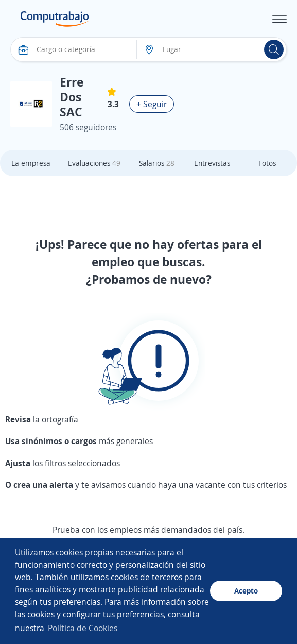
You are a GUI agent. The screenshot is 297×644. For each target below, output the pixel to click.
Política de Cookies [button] (83, 628)
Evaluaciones (94, 163)
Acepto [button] (246, 591)
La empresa (31, 163)
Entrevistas (212, 163)
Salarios (157, 163)
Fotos (267, 163)
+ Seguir (152, 104)
